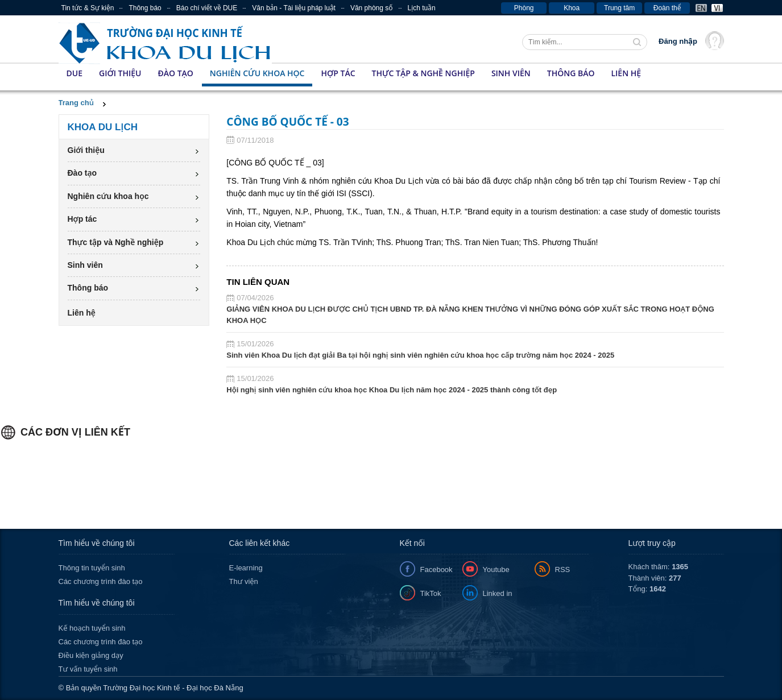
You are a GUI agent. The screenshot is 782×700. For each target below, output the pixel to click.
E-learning (246, 568)
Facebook (436, 569)
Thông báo (145, 8)
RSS (563, 569)
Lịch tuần (422, 8)
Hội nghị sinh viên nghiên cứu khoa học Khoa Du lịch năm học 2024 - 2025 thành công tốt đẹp (392, 390)
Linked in (498, 593)
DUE (75, 73)
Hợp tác (338, 73)
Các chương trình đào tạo (101, 581)
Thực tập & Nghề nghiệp (423, 73)
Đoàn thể (667, 8)
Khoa (572, 8)
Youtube (496, 569)
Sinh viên (511, 73)
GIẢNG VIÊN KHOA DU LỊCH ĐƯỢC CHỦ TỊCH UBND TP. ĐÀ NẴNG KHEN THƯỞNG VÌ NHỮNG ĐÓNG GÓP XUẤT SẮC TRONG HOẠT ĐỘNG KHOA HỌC (470, 315)
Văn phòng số (372, 8)
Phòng (524, 8)
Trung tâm (619, 8)
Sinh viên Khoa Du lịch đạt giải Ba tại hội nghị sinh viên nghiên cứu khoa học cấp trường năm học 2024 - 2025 (420, 355)
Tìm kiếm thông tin (638, 43)
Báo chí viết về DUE (207, 8)
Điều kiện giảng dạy (91, 655)
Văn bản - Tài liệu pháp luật (294, 8)
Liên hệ (626, 73)
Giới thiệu (120, 73)
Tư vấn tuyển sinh (88, 669)
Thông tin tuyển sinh (92, 568)
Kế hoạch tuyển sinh (92, 628)
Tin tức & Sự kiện (88, 8)
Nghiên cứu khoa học (257, 73)
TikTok (431, 593)
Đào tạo (175, 73)
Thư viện (244, 581)
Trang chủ (76, 103)
